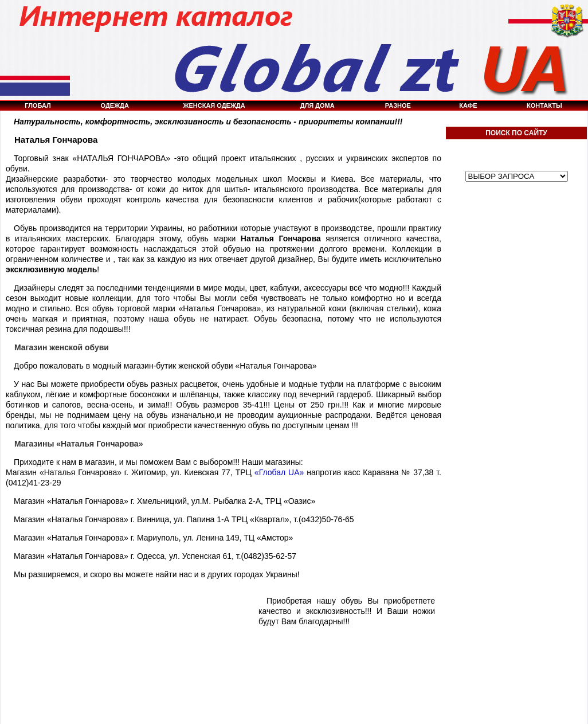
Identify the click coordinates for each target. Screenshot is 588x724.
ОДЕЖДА (115, 105)
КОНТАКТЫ (544, 105)
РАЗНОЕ (398, 105)
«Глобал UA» (279, 472)
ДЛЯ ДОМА (317, 105)
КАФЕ (468, 105)
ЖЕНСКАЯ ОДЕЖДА (214, 105)
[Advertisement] (516, 435)
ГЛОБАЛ (38, 105)
